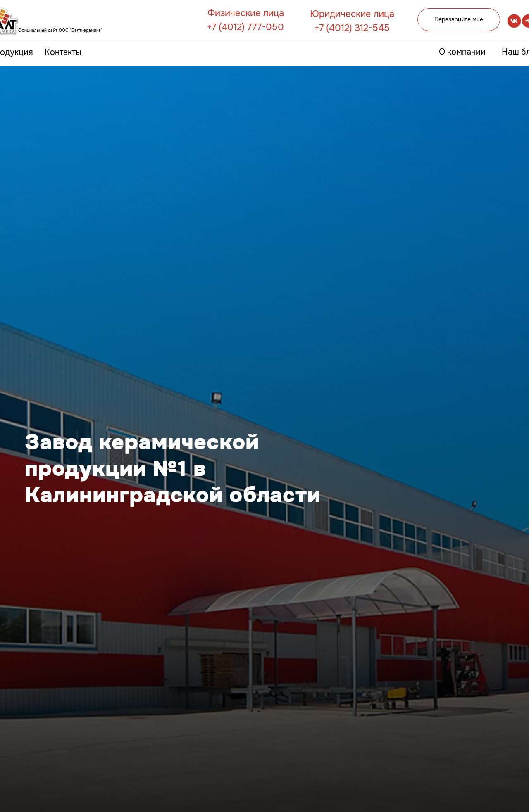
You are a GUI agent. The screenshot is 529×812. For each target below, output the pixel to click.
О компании (462, 52)
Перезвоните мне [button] (459, 19)
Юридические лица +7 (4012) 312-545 (352, 21)
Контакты (63, 52)
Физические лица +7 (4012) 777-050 (245, 20)
